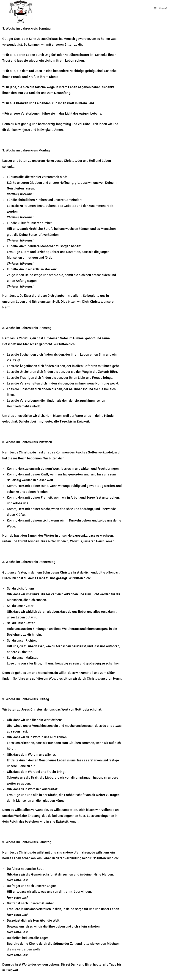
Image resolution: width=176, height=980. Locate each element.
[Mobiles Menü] (161, 8)
